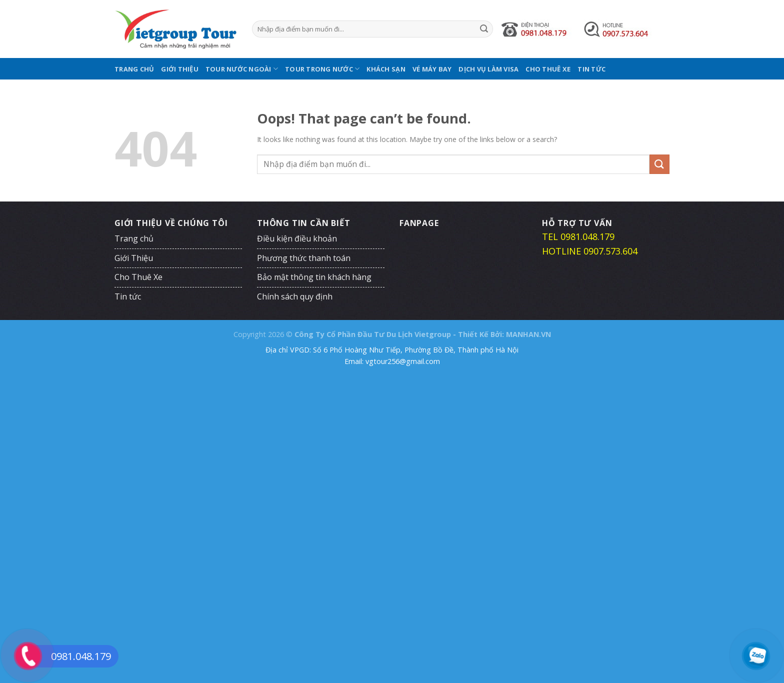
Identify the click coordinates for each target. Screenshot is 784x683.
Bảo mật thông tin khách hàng (314, 277)
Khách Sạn (386, 69)
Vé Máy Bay (432, 69)
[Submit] (484, 29)
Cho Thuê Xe (548, 69)
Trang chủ (134, 69)
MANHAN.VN (528, 334)
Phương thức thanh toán (304, 258)
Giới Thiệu (180, 69)
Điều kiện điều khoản (297, 238)
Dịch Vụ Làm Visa (488, 69)
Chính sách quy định (295, 296)
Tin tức (591, 69)
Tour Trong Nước (322, 69)
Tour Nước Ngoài (242, 69)
